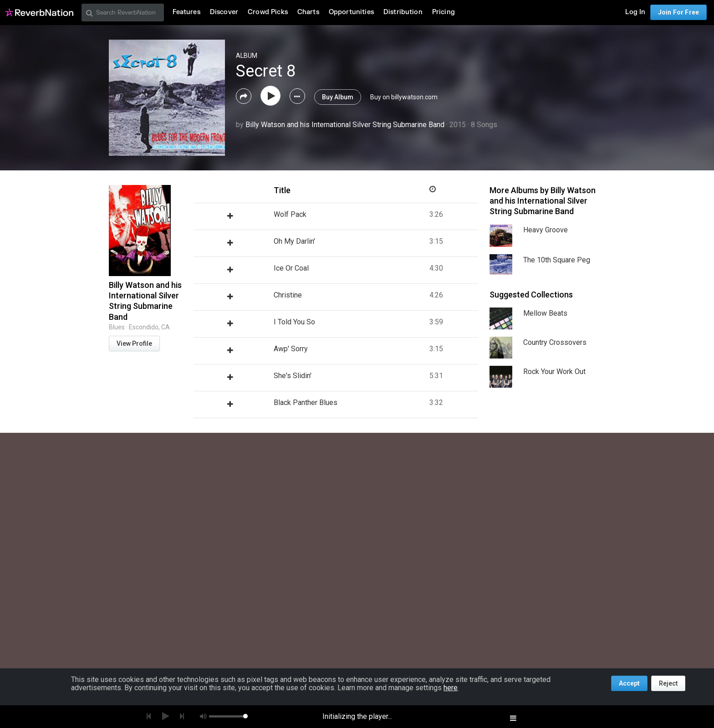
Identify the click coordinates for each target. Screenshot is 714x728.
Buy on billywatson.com (404, 97)
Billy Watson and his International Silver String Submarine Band (345, 125)
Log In (635, 12)
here (451, 688)
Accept (629, 683)
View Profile (134, 343)
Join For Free (678, 12)
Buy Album (338, 97)
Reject (668, 683)
